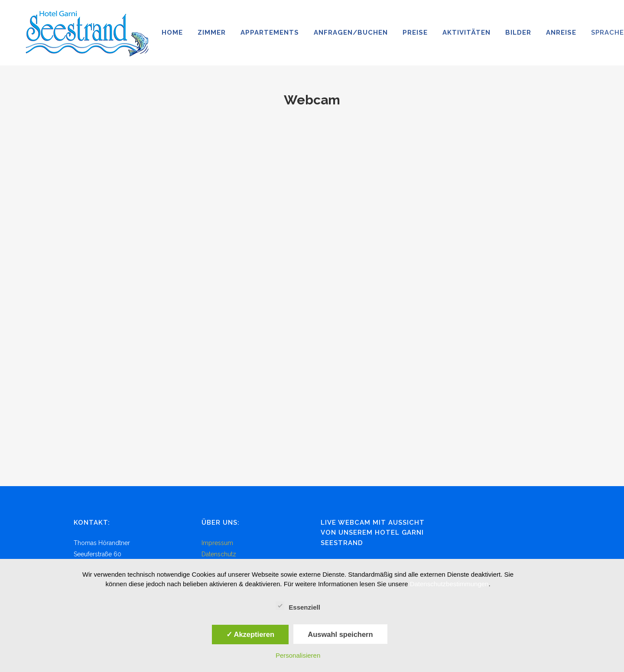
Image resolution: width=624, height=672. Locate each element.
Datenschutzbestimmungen (449, 584)
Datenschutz (219, 554)
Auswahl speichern (340, 634)
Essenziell (298, 606)
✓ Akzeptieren (250, 634)
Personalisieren (298, 655)
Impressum (217, 543)
